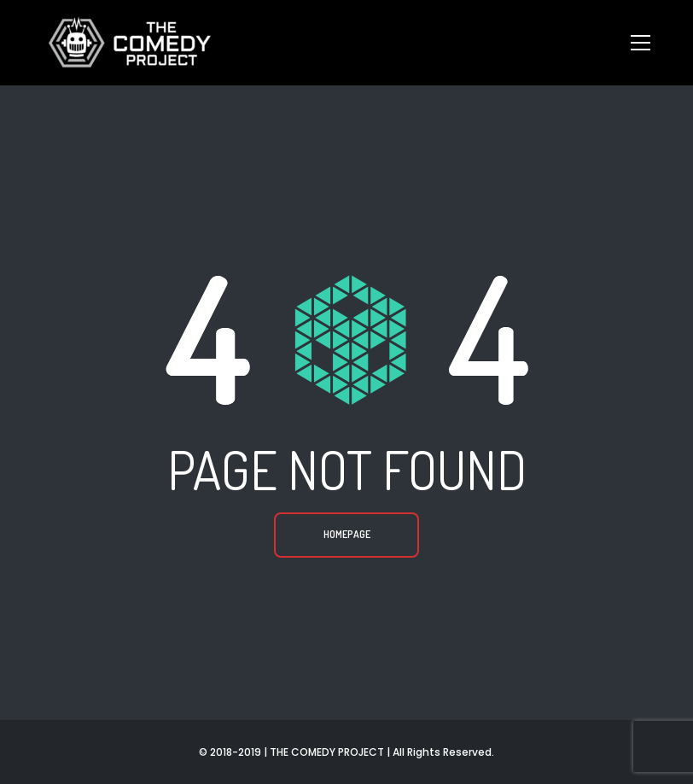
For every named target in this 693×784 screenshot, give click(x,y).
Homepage (347, 534)
